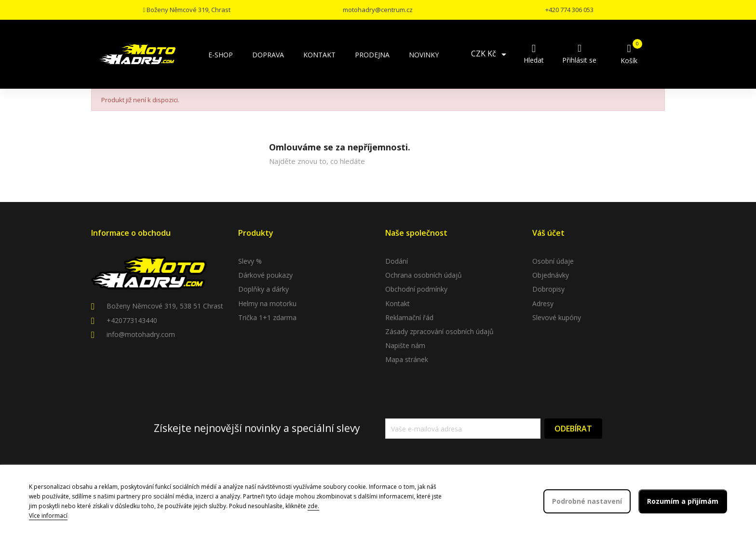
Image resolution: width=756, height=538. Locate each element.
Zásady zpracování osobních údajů (439, 331)
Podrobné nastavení (587, 501)
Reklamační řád (409, 317)
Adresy (543, 303)
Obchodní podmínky (416, 289)
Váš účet (548, 233)
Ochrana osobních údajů (424, 275)
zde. (313, 506)
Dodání (397, 261)
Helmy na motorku (267, 303)
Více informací (48, 516)
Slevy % (250, 261)
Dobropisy (548, 289)
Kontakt (398, 303)
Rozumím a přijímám (683, 501)
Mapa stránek (407, 359)
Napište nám (405, 345)
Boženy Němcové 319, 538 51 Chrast (165, 306)
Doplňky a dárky (263, 289)
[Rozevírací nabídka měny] (490, 54)
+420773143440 (132, 320)
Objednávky (551, 275)
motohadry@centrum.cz (378, 10)
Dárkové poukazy (265, 275)
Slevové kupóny (557, 317)
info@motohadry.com (141, 334)
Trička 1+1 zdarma (267, 317)
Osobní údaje (553, 261)
